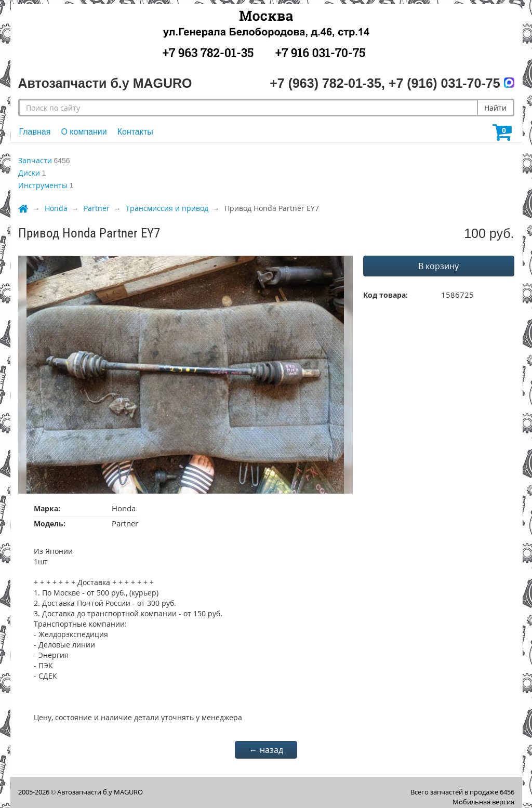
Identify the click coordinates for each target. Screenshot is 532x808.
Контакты (135, 132)
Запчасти (35, 160)
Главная (35, 132)
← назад (266, 750)
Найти (495, 108)
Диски (29, 173)
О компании (84, 132)
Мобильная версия (483, 802)
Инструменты (43, 185)
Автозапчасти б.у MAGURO (100, 792)
